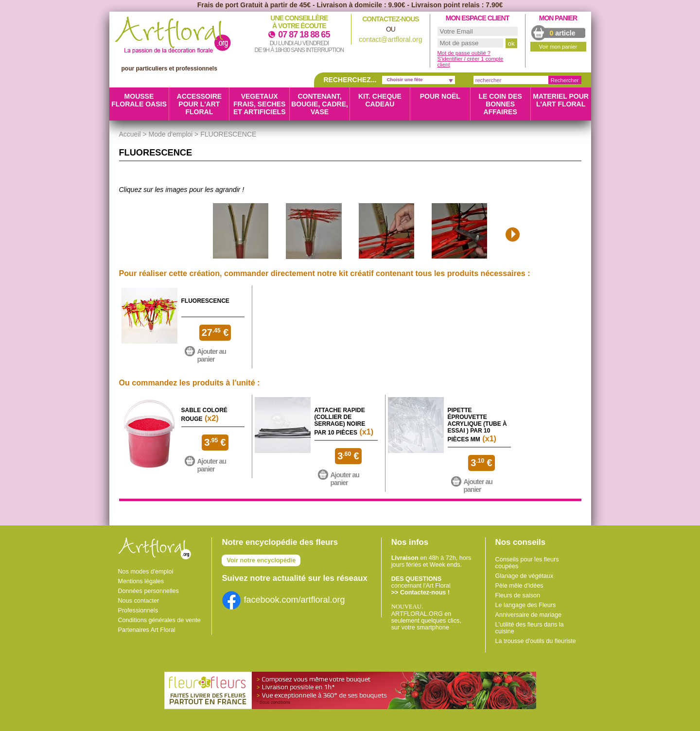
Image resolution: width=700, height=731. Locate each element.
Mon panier (558, 18)
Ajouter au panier (212, 355)
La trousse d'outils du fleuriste (536, 641)
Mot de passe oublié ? (464, 53)
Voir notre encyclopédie (261, 560)
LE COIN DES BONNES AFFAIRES (500, 104)
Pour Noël (440, 96)
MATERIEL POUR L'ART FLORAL (561, 100)
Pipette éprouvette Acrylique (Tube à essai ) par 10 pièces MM (477, 425)
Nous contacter (139, 601)
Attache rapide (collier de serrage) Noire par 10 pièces (340, 421)
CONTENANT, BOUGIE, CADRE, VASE (320, 104)
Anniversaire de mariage (529, 615)
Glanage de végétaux (525, 576)
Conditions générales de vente (159, 620)
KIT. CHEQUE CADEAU (380, 100)
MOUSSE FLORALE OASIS (139, 100)
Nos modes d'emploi (146, 572)
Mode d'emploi (171, 134)
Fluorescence (205, 301)
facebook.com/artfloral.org (283, 600)
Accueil (130, 134)
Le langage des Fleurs (526, 605)
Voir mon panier (558, 47)
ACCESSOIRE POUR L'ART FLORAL (200, 104)
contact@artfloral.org (390, 39)
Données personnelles (149, 591)
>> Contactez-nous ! (420, 592)
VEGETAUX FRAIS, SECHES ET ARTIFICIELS (260, 104)
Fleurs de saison (518, 595)
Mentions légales (141, 581)
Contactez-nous (390, 19)
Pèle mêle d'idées (519, 586)
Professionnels (138, 610)
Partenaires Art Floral (147, 630)
